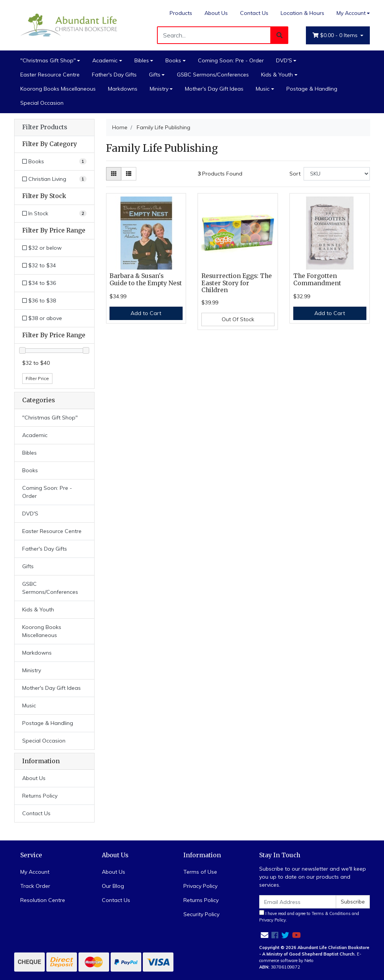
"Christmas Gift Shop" (48, 60)
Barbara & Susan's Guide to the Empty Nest (146, 280)
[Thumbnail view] (114, 174)
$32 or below (42, 248)
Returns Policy (40, 796)
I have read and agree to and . (309, 916)
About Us (216, 13)
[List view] (129, 174)
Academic (105, 60)
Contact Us (254, 13)
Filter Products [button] (45, 127)
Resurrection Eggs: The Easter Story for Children (237, 283)
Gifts (155, 75)
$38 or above (42, 318)
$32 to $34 (39, 265)
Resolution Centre (43, 900)
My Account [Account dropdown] (351, 13)
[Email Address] (298, 902)
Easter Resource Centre (50, 75)
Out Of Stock (238, 319)
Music (263, 89)
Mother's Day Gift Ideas (214, 89)
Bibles (142, 60)
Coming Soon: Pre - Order (231, 60)
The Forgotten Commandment (317, 280)
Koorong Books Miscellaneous (58, 89)
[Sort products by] (337, 174)
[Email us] (265, 935)
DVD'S (284, 60)
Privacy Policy (200, 886)
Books (173, 60)
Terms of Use (200, 872)
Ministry (159, 89)
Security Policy (201, 914)
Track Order (35, 886)
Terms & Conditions (331, 913)
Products (181, 13)
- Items (336, 35)
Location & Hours (302, 13)
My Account (35, 872)
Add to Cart (146, 313)
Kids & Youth (277, 75)
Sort (295, 174)
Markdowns (123, 89)
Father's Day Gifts (114, 75)
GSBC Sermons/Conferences (213, 75)
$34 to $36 (39, 283)
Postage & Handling (312, 89)
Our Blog (113, 886)
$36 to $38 (39, 301)
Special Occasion (42, 103)
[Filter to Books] (54, 162)
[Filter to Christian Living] (54, 179)
